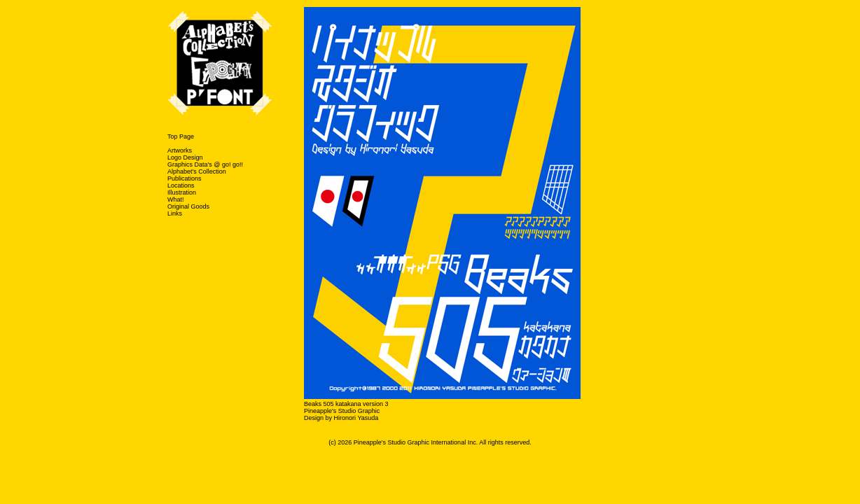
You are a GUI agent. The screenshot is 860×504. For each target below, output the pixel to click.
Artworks (180, 150)
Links (175, 213)
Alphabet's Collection (197, 171)
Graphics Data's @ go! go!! (205, 164)
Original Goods (188, 206)
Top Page (181, 136)
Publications (185, 178)
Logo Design (185, 157)
